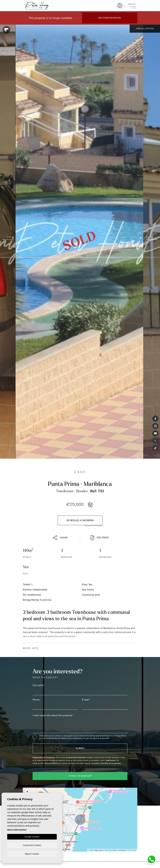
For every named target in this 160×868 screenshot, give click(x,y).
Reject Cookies (32, 854)
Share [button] (60, 538)
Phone (36, 700)
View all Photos (145, 29)
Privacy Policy (120, 736)
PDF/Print (100, 538)
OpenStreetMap (111, 850)
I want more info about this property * (53, 715)
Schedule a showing (80, 520)
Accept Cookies (32, 836)
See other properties (110, 18)
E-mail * (86, 700)
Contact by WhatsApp (80, 776)
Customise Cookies (32, 845)
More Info (31, 648)
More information (17, 829)
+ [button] (27, 792)
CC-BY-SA (132, 850)
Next (152, 238)
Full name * (39, 685)
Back (80, 472)
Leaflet (91, 850)
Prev (8, 238)
